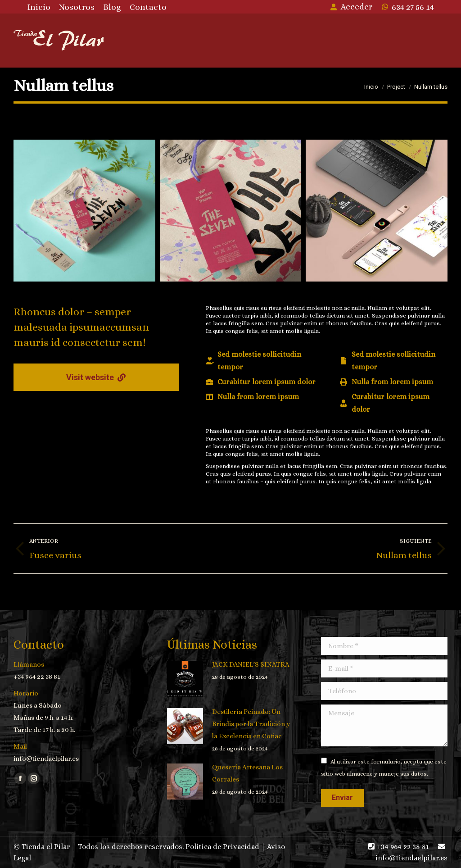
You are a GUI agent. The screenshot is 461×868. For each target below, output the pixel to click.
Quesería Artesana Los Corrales (247, 773)
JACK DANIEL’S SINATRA (251, 664)
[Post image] (185, 679)
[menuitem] (39, 7)
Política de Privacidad (222, 847)
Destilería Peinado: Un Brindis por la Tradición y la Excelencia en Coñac (251, 724)
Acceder (351, 7)
